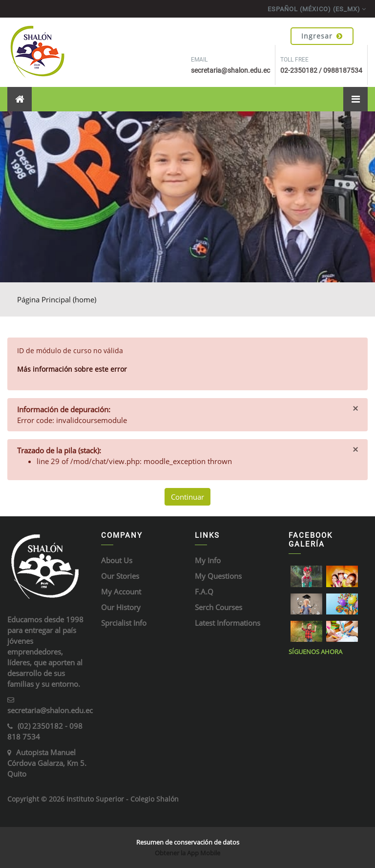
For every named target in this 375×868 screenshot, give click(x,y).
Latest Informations (228, 623)
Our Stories (120, 576)
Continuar (187, 497)
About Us (117, 560)
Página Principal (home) (57, 299)
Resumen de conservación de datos (188, 842)
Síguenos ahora (315, 652)
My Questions (218, 576)
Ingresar (322, 36)
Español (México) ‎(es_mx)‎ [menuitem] (314, 9)
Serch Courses (219, 607)
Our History (121, 607)
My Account (121, 592)
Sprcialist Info (124, 623)
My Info (208, 560)
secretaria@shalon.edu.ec (50, 710)
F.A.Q (204, 592)
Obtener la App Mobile (187, 853)
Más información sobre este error (72, 369)
